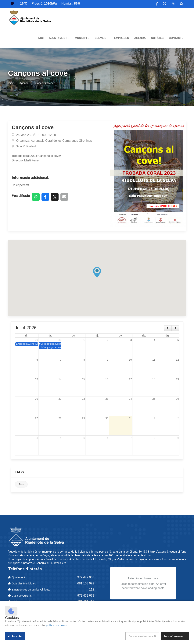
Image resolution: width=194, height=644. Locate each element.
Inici (41, 38)
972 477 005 (86, 578)
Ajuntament (59, 38)
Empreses (122, 38)
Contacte (176, 38)
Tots (21, 485)
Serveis (102, 38)
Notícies (157, 38)
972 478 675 (86, 596)
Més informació (173, 636)
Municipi (82, 38)
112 (92, 590)
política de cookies (57, 625)
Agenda (140, 38)
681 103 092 (86, 584)
